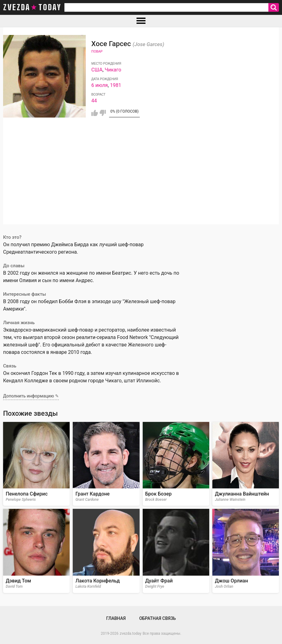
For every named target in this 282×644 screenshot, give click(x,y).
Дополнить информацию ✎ (31, 396)
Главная (116, 618)
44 (94, 101)
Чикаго (113, 70)
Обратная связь (158, 618)
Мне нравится (95, 113)
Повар (97, 52)
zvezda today (32, 7)
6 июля (100, 85)
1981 (115, 85)
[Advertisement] (141, 181)
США (97, 70)
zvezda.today (131, 633)
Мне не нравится (103, 113)
